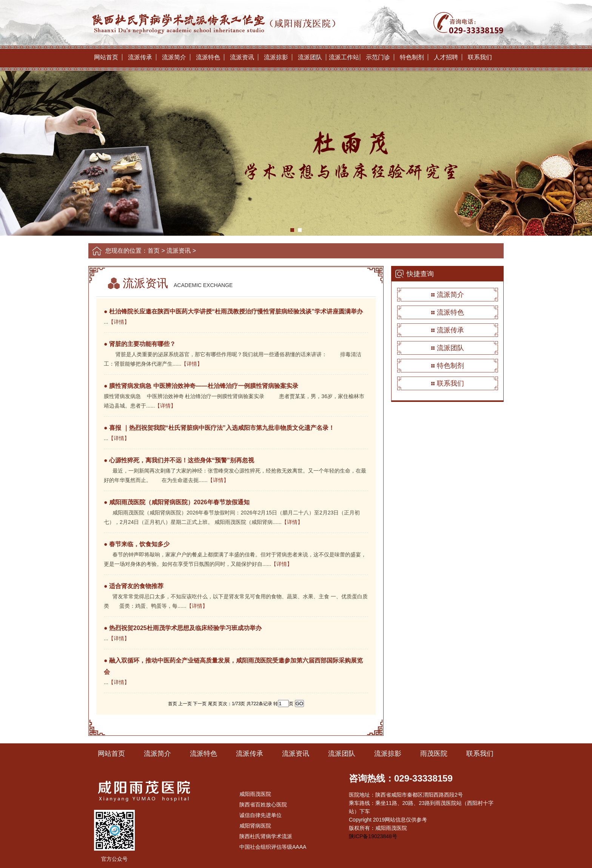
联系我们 (480, 57)
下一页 (200, 704)
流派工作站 (344, 57)
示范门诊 (378, 57)
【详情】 (119, 322)
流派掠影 (276, 57)
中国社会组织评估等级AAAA (273, 847)
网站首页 (106, 57)
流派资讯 (242, 57)
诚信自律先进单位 (261, 815)
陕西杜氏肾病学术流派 (266, 836)
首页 (154, 251)
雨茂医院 (434, 754)
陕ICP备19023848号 (373, 836)
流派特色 (208, 57)
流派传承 (140, 57)
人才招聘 (446, 57)
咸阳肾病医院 (255, 826)
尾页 (213, 704)
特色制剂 (412, 57)
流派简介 (174, 57)
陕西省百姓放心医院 (263, 805)
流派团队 (310, 57)
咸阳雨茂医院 (255, 794)
